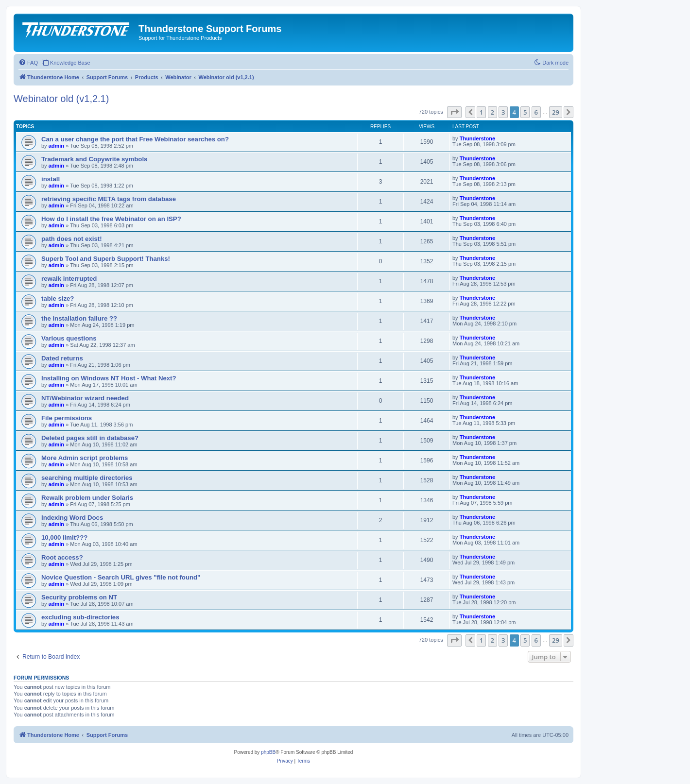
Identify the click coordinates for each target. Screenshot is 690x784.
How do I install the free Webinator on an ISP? (111, 219)
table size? (58, 298)
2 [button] (492, 112)
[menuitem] (28, 63)
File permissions (67, 418)
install (51, 179)
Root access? (62, 557)
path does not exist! (72, 239)
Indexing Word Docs (72, 518)
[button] (454, 112)
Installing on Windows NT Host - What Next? (109, 378)
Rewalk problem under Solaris (87, 498)
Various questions (69, 338)
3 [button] (503, 112)
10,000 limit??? (64, 537)
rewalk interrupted (69, 279)
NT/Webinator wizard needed (85, 398)
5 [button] (525, 112)
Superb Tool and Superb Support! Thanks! (106, 259)
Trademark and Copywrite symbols (94, 159)
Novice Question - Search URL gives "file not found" (121, 577)
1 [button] (481, 112)
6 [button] (536, 112)
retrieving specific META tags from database (109, 199)
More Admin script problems (85, 458)
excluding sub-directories (80, 617)
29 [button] (556, 112)
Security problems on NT (79, 597)
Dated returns (62, 358)
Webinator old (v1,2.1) (61, 99)
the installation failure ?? (79, 318)
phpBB (268, 752)
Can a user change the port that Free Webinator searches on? (135, 139)
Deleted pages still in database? (90, 438)
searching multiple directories (87, 478)
